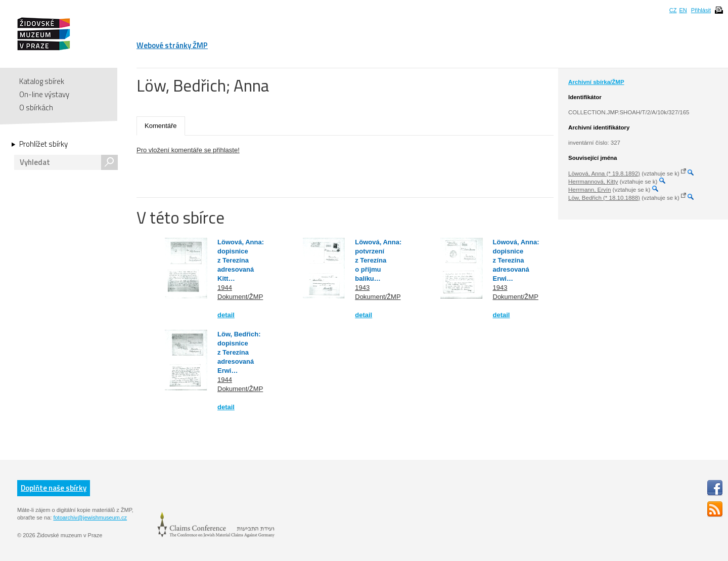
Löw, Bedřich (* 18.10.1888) (604, 198)
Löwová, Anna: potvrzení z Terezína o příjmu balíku (378, 260)
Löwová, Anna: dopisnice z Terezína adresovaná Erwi (516, 260)
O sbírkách (36, 107)
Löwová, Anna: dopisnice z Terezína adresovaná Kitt (241, 260)
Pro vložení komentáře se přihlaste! (188, 150)
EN (683, 10)
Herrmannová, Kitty (593, 182)
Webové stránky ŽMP (172, 45)
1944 (225, 288)
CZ (673, 10)
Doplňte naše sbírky (54, 488)
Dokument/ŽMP (240, 297)
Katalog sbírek (42, 81)
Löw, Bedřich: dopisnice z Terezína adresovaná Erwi (239, 352)
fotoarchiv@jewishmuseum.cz (90, 517)
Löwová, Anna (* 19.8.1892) (604, 174)
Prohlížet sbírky (43, 144)
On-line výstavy (44, 94)
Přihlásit (701, 10)
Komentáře (161, 126)
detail (226, 315)
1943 (362, 288)
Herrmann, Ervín (589, 190)
